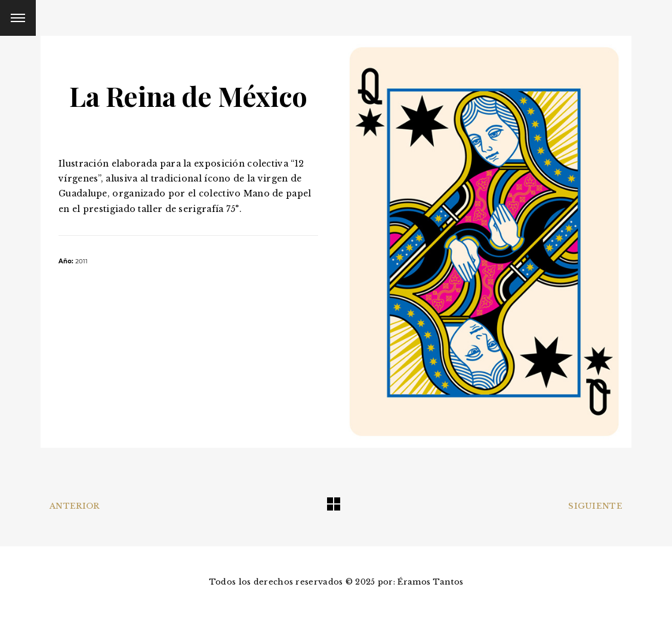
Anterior (74, 506)
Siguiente (595, 506)
